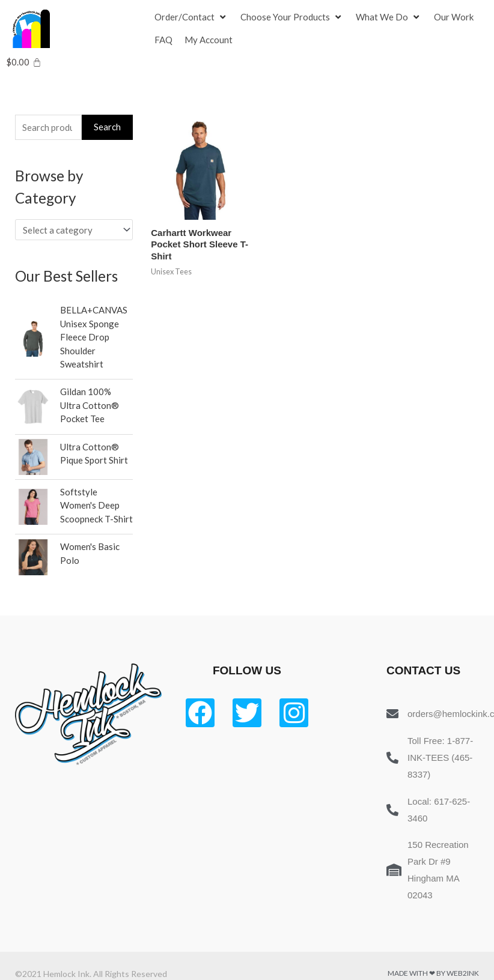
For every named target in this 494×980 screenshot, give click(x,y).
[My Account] (209, 40)
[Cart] (24, 62)
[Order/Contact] (191, 17)
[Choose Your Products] (292, 17)
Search (107, 127)
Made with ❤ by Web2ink (433, 973)
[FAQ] (163, 40)
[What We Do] (389, 17)
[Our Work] (454, 17)
